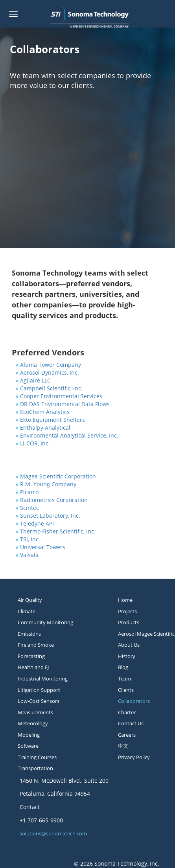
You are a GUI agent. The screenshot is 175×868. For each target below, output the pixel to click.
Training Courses (37, 757)
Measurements (35, 712)
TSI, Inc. (30, 539)
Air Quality (30, 600)
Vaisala (29, 555)
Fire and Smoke (36, 645)
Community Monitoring (45, 622)
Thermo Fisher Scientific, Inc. (58, 531)
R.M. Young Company (48, 484)
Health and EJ (33, 667)
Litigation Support (39, 690)
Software (28, 746)
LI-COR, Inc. (35, 443)
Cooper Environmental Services (61, 396)
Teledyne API (37, 523)
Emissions (29, 634)
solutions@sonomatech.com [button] (53, 833)
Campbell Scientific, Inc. (51, 388)
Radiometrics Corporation (54, 500)
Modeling (29, 735)
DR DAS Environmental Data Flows (65, 404)
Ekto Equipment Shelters (52, 420)
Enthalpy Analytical (45, 428)
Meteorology (33, 723)
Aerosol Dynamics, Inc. (50, 372)
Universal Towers (43, 547)
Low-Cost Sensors (39, 701)
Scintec (29, 508)
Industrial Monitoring (43, 679)
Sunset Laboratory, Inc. (50, 516)
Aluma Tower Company (51, 365)
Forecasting (31, 656)
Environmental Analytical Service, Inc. (69, 435)
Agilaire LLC (35, 380)
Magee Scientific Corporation (58, 476)
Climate (27, 611)
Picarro (29, 492)
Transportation (35, 768)
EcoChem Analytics (45, 412)
